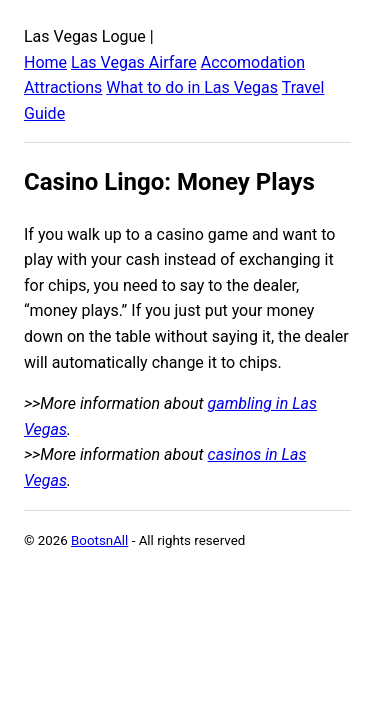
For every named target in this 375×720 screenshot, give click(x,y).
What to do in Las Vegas (192, 87)
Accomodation (253, 62)
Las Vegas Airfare (134, 62)
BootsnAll (99, 540)
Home (45, 62)
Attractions (63, 87)
